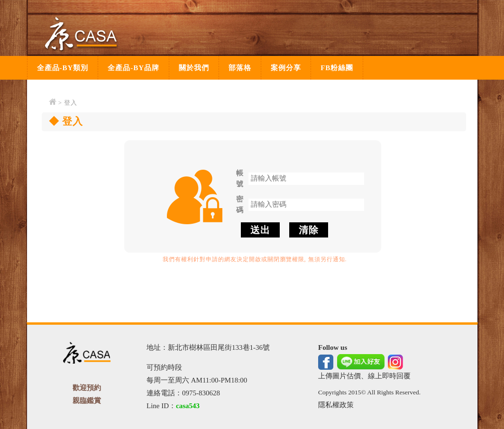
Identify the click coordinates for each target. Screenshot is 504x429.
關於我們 (194, 68)
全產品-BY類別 (63, 68)
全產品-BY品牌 (133, 68)
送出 (260, 230)
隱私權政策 (336, 405)
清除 (309, 230)
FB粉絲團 (337, 68)
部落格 (240, 68)
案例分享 (286, 68)
